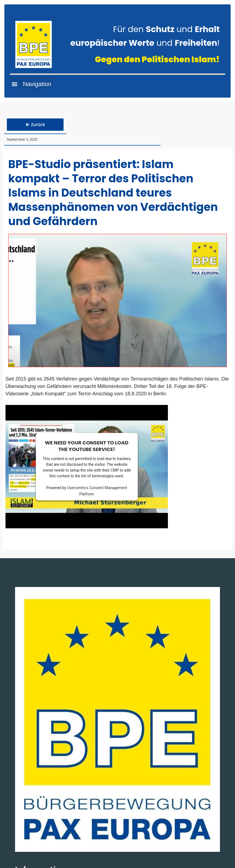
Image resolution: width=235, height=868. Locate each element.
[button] (31, 83)
